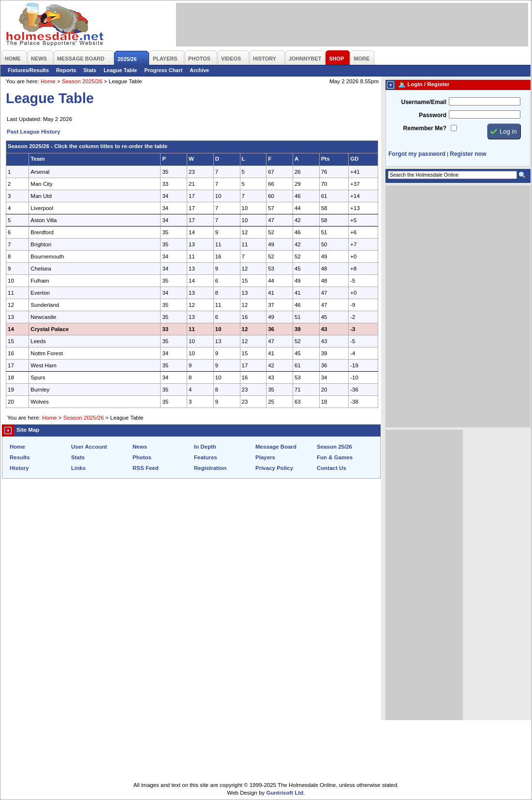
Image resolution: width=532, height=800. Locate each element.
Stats (90, 70)
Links (78, 468)
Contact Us (332, 468)
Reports (66, 70)
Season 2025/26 (82, 81)
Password (433, 115)
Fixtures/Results (28, 70)
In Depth (205, 447)
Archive (199, 70)
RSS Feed (146, 468)
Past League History (34, 132)
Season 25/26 (334, 447)
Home (48, 81)
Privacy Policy (274, 468)
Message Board (276, 447)
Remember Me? (425, 128)
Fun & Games (335, 457)
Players (265, 457)
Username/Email (424, 102)
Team (37, 159)
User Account (89, 447)
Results (20, 457)
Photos (142, 457)
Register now (468, 154)
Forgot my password (417, 154)
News (140, 447)
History (19, 468)
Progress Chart (163, 70)
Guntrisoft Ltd (285, 793)
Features (206, 457)
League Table (120, 70)
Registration (210, 468)
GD (354, 159)
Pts (325, 159)
